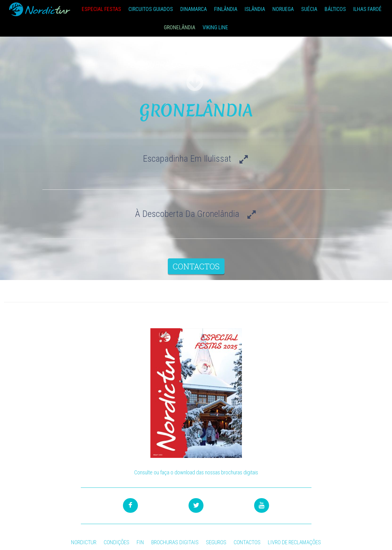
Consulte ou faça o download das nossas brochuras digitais (196, 472)
